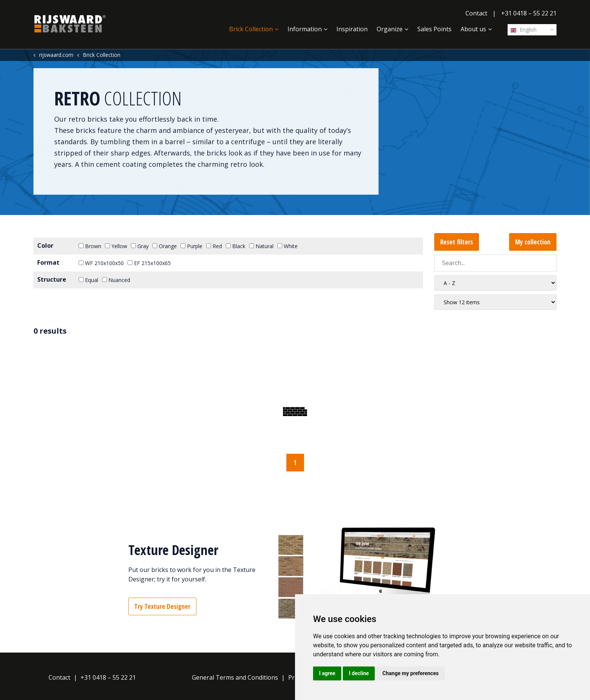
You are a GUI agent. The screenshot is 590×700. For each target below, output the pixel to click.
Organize (390, 29)
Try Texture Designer (162, 606)
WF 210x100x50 (101, 263)
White (287, 246)
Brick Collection (251, 29)
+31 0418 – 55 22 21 (529, 13)
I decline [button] (359, 673)
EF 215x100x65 (149, 263)
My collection (533, 242)
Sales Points (434, 29)
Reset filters (457, 242)
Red (214, 246)
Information (305, 29)
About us (473, 29)
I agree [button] (327, 673)
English (524, 30)
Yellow (116, 246)
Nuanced (116, 280)
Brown (90, 246)
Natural (261, 246)
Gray (140, 246)
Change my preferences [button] (410, 673)
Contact (476, 13)
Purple (192, 246)
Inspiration (352, 29)
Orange (165, 246)
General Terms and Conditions (235, 677)
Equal (88, 280)
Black (236, 246)
